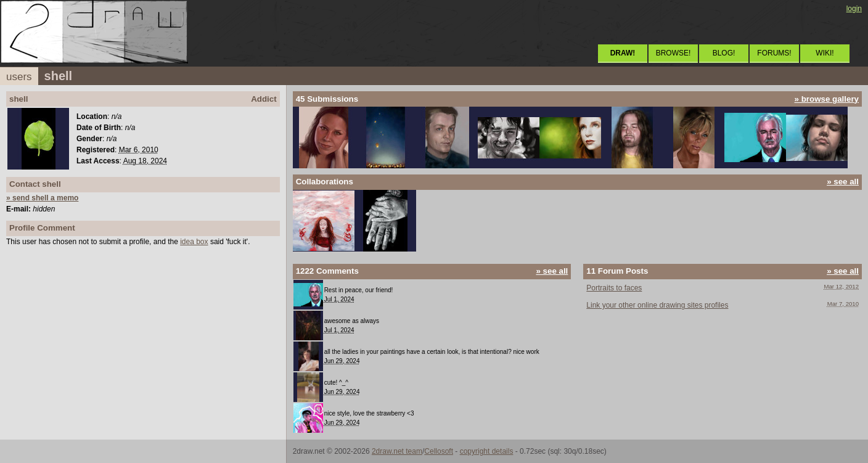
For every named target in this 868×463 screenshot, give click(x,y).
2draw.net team (397, 451)
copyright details (487, 451)
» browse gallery (827, 99)
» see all (843, 182)
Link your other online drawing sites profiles (657, 305)
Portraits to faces (614, 288)
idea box (194, 242)
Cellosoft (439, 451)
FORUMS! (774, 53)
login (854, 9)
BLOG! (724, 53)
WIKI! (825, 53)
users (19, 77)
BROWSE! (674, 53)
